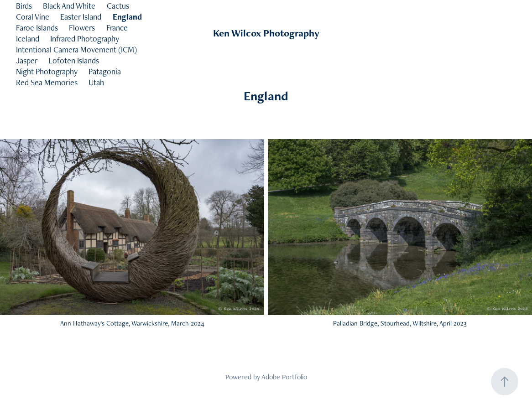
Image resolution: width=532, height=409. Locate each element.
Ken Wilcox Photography (266, 33)
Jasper (27, 60)
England (127, 17)
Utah (96, 82)
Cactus (118, 6)
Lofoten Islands (74, 60)
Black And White (69, 6)
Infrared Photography (85, 39)
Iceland (28, 39)
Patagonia (105, 71)
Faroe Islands (37, 28)
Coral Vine (33, 17)
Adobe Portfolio (284, 377)
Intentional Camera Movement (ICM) (76, 49)
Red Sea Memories (47, 82)
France (117, 28)
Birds (24, 6)
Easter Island (81, 17)
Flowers (82, 28)
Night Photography (47, 71)
